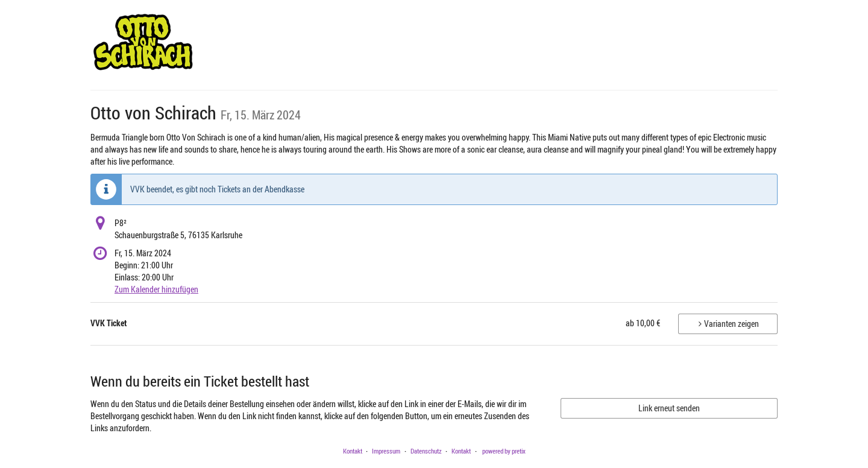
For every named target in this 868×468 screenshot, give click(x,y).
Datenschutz (426, 451)
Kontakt (353, 451)
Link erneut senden (669, 408)
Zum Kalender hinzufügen (156, 289)
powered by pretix (504, 451)
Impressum (386, 451)
